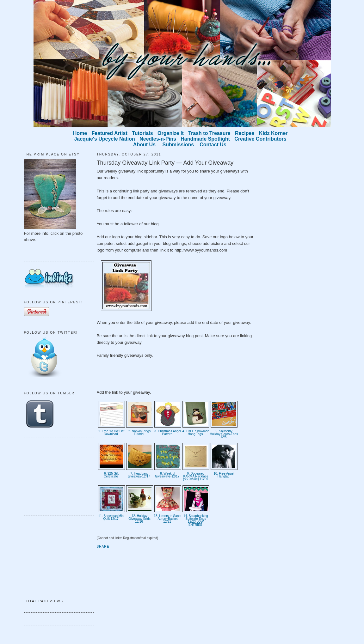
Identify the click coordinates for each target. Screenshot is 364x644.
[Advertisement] (56, 476)
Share (103, 547)
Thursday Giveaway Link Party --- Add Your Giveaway (165, 163)
